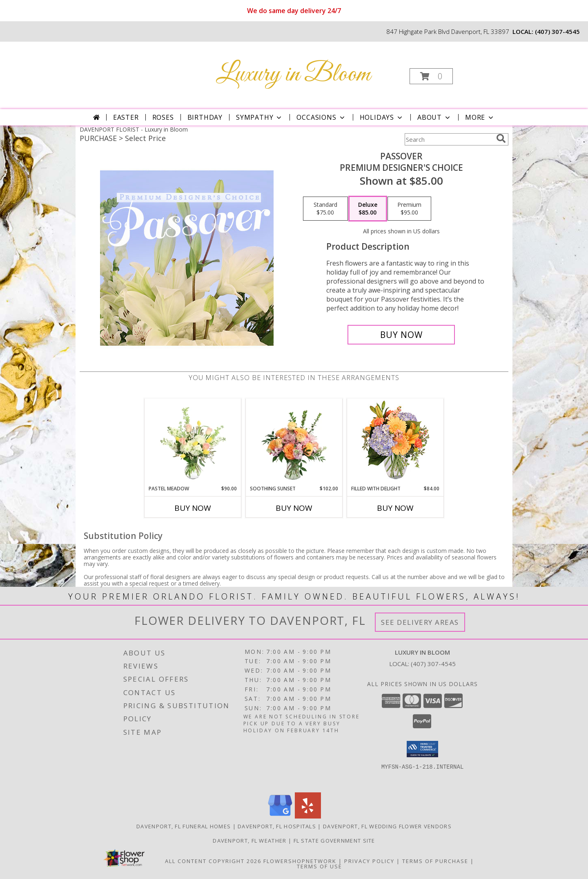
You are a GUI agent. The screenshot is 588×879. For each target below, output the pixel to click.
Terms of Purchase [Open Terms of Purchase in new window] (435, 861)
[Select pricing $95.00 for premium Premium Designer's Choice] (409, 209)
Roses (163, 117)
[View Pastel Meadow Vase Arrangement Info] (193, 442)
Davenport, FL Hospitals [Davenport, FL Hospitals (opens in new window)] (277, 826)
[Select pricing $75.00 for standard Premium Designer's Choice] (325, 209)
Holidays (382, 117)
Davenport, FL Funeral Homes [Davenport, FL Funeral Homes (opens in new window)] (184, 826)
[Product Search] (449, 139)
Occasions (321, 117)
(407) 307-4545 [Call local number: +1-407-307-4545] (557, 31)
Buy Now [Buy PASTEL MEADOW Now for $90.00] (193, 508)
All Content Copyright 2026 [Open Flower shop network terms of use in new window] (213, 861)
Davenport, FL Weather (249, 841)
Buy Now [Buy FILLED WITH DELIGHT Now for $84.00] (395, 508)
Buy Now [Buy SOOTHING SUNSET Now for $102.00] (294, 508)
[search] (501, 139)
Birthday (205, 117)
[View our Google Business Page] (280, 816)
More (480, 117)
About (434, 117)
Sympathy (259, 117)
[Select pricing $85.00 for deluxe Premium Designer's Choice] (368, 209)
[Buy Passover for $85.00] (401, 335)
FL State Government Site (334, 841)
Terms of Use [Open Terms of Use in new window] (320, 866)
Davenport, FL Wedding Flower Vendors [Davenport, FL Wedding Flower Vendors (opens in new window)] (387, 826)
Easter (126, 117)
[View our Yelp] (308, 816)
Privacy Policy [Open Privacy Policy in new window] (369, 861)
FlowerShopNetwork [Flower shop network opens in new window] (300, 861)
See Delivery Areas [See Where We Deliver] (420, 622)
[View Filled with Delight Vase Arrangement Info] (395, 442)
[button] (431, 76)
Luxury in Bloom (293, 75)
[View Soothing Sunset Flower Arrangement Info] (294, 442)
